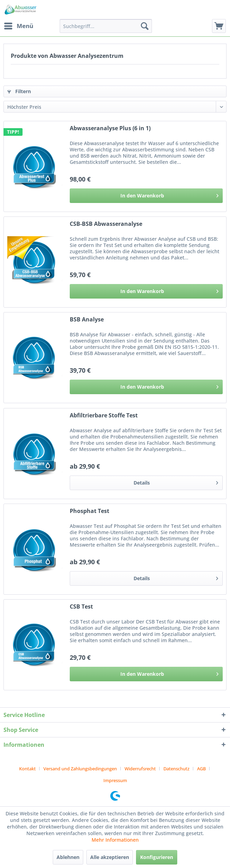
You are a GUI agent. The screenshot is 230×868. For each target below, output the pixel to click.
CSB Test (81, 607)
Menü (19, 25)
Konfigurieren (157, 857)
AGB (201, 769)
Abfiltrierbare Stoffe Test (104, 415)
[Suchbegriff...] (106, 26)
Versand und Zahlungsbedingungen (80, 769)
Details (176, 482)
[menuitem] (18, 26)
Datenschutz (176, 769)
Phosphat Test (90, 511)
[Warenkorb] (219, 26)
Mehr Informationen (115, 840)
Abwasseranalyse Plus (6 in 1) (110, 128)
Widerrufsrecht (140, 769)
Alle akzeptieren (110, 857)
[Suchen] (145, 26)
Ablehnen (68, 857)
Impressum (115, 780)
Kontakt (27, 769)
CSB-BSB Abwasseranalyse (106, 224)
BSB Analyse (87, 320)
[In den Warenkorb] (146, 196)
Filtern (19, 91)
